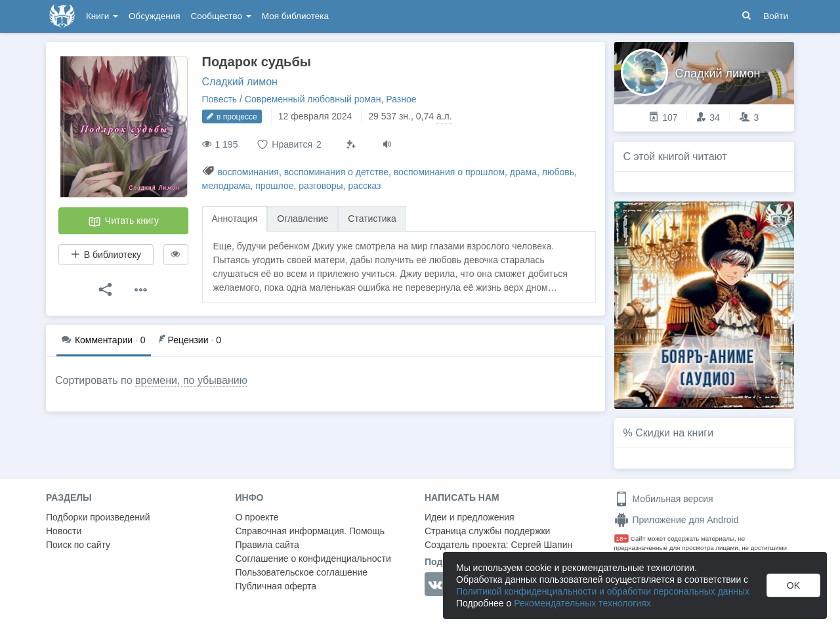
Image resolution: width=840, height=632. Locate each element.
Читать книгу (123, 222)
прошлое (274, 186)
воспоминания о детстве (336, 172)
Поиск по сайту (78, 545)
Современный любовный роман (313, 99)
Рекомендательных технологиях (582, 603)
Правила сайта (267, 545)
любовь (558, 172)
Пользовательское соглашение (302, 572)
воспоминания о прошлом (449, 172)
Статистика (372, 219)
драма (523, 172)
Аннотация (235, 219)
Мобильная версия (664, 499)
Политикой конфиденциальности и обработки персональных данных (603, 591)
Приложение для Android (677, 520)
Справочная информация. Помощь (310, 531)
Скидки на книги (674, 433)
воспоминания (248, 172)
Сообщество (221, 16)
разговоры (321, 186)
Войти (776, 16)
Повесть (220, 99)
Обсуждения (154, 16)
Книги (102, 16)
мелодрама (226, 186)
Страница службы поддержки (487, 531)
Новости (64, 531)
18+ (622, 538)
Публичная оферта (276, 586)
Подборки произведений (98, 517)
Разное (401, 99)
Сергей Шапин (541, 545)
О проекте (257, 517)
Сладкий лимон (240, 82)
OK (793, 585)
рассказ (364, 186)
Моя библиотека (295, 16)
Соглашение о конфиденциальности (313, 558)
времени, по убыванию (191, 380)
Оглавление (303, 219)
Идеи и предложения (470, 517)
